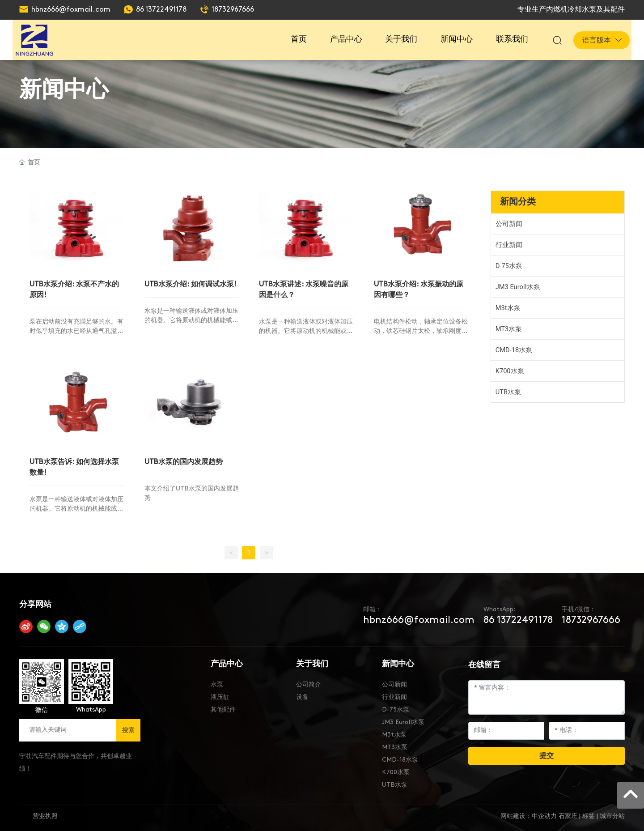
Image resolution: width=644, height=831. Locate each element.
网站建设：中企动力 (529, 813)
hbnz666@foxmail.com (71, 10)
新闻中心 (64, 89)
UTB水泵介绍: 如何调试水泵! (191, 283)
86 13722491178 (161, 10)
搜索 (128, 727)
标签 (589, 813)
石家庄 (568, 813)
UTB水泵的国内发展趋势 (184, 459)
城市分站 (612, 813)
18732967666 (233, 10)
